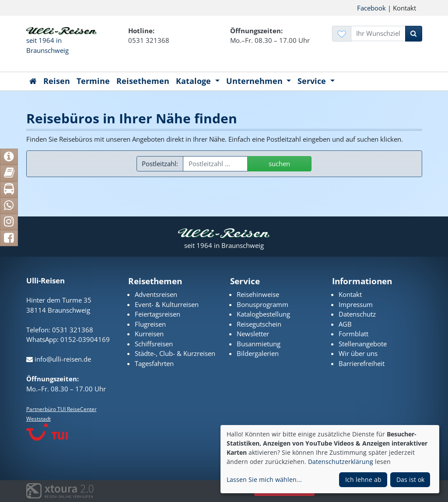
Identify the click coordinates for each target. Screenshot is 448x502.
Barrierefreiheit (362, 363)
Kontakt (350, 294)
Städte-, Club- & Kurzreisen (175, 353)
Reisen (57, 81)
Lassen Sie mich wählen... (264, 479)
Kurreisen (149, 334)
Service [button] (313, 81)
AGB (345, 324)
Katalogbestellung (263, 314)
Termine (93, 81)
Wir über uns (358, 353)
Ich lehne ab (363, 479)
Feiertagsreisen (157, 314)
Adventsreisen (156, 294)
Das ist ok (410, 479)
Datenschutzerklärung (341, 462)
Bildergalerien (258, 353)
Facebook (371, 8)
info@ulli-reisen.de (59, 359)
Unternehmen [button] (255, 81)
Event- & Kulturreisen (167, 304)
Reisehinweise (258, 294)
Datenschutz (357, 314)
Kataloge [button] (194, 81)
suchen (279, 164)
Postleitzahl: (160, 164)
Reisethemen (143, 81)
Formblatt (353, 334)
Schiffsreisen (154, 344)
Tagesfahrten (154, 363)
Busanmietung (259, 344)
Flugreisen (150, 324)
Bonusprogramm (262, 304)
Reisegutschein (259, 324)
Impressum (356, 304)
